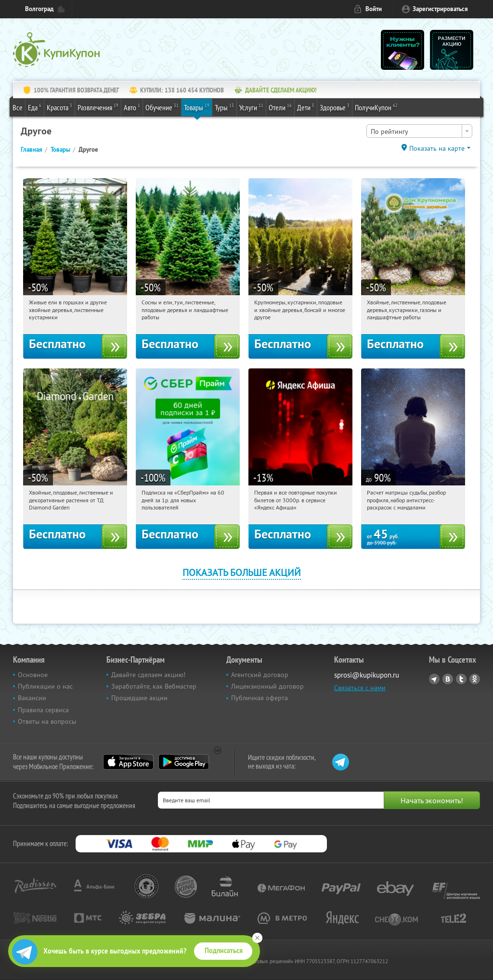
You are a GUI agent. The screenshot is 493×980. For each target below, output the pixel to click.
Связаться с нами (360, 688)
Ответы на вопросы (47, 721)
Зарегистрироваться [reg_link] (440, 9)
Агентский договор (260, 675)
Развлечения (98, 107)
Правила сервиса (43, 710)
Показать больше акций (242, 572)
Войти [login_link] (374, 9)
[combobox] (419, 131)
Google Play (184, 762)
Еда (35, 107)
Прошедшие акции (139, 698)
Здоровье (335, 107)
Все (18, 107)
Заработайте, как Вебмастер (154, 686)
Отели (280, 107)
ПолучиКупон (376, 107)
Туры (224, 107)
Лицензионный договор (267, 686)
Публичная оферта (259, 698)
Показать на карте (437, 148)
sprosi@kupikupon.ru (367, 675)
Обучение (162, 107)
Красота (59, 107)
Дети (306, 107)
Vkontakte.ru (448, 679)
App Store (128, 762)
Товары (197, 107)
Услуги (251, 107)
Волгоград (39, 9)
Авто (132, 107)
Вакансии (32, 698)
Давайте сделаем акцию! (148, 675)
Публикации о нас (45, 686)
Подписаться (224, 951)
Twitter (461, 679)
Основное (33, 675)
